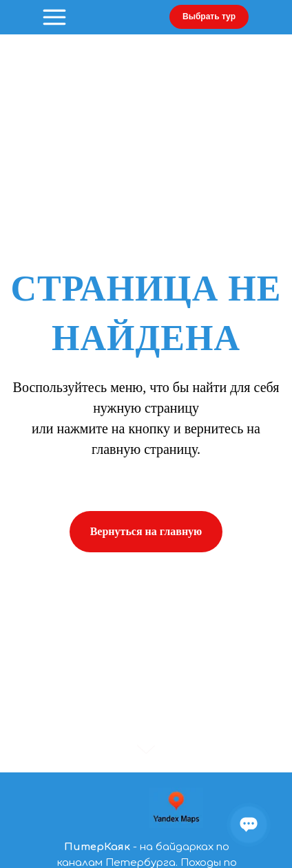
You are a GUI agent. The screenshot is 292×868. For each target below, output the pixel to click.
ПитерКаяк (97, 847)
